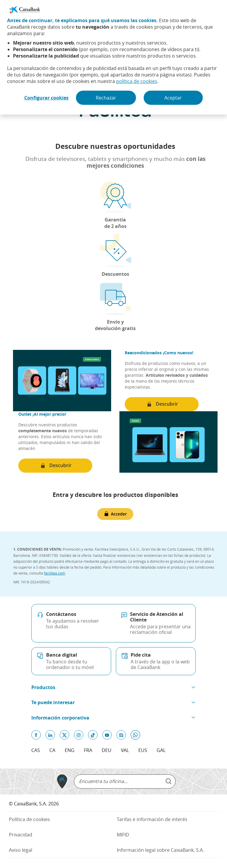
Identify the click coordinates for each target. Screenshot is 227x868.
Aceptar (173, 98)
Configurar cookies (46, 98)
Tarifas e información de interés (152, 819)
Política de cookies (29, 819)
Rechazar (106, 98)
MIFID (123, 835)
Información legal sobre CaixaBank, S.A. (160, 850)
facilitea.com (55, 573)
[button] (113, 687)
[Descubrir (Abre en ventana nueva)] (162, 404)
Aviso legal (21, 850)
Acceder (119, 514)
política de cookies (137, 81)
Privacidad (29, 835)
